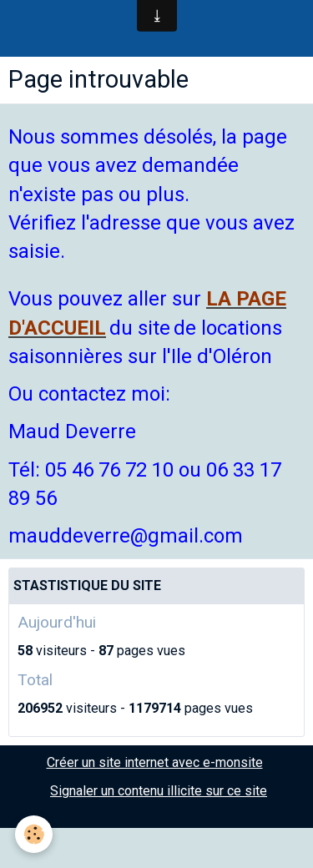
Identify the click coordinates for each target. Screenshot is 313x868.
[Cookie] (34, 834)
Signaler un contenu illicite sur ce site (159, 791)
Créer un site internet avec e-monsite (155, 762)
